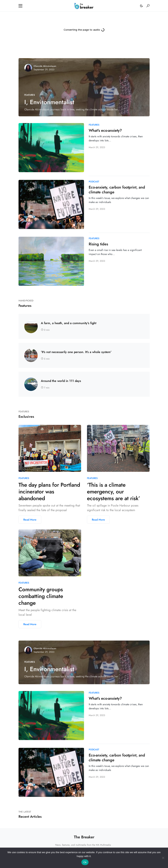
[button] (20, 6)
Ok (85, 862)
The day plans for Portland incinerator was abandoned (49, 492)
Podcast (94, 182)
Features (30, 95)
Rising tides (98, 244)
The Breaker (84, 837)
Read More (30, 520)
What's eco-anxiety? (105, 130)
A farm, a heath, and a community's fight (69, 323)
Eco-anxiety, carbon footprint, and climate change (117, 190)
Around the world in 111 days (61, 381)
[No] (163, 858)
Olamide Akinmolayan (45, 66)
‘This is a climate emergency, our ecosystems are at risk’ (114, 492)
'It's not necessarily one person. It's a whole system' (76, 352)
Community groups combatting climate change (41, 596)
